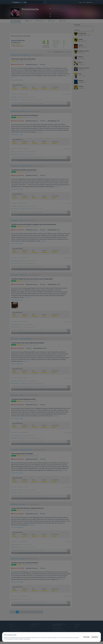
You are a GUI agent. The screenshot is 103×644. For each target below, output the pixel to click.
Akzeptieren (95, 637)
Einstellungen (86, 637)
